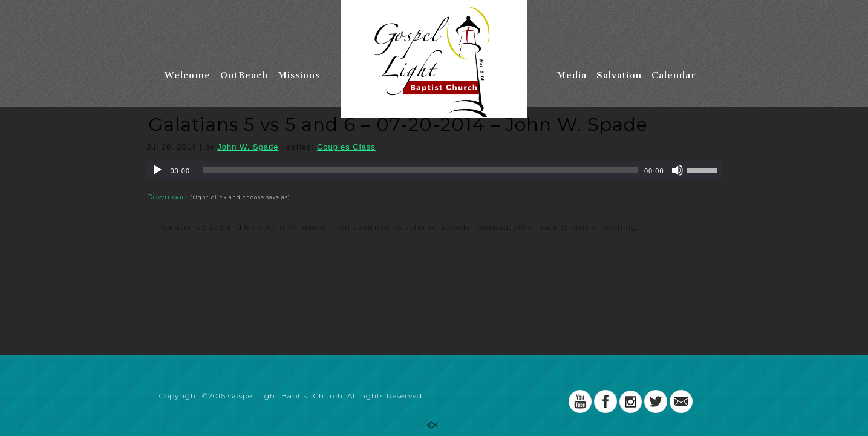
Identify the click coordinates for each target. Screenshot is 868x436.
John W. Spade (248, 147)
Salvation (619, 75)
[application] (434, 170)
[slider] (420, 170)
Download (167, 197)
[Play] (157, 170)
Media (572, 75)
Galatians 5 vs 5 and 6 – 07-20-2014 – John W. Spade (398, 124)
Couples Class (346, 147)
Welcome (188, 75)
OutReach (244, 75)
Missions (299, 75)
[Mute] (677, 170)
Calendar (674, 75)
